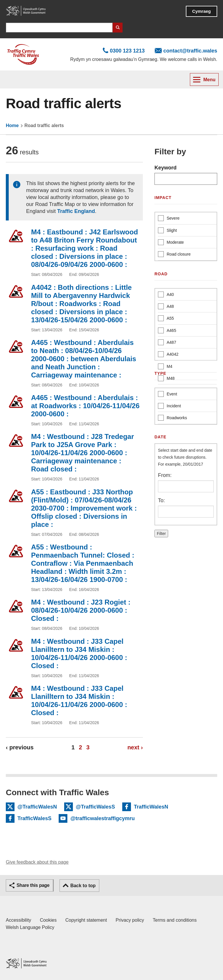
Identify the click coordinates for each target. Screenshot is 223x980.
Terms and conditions (175, 920)
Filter (161, 534)
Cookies (48, 920)
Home (12, 125)
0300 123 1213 (127, 51)
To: (161, 500)
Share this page (33, 885)
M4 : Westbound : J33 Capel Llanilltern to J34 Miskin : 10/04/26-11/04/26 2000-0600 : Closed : (79, 653)
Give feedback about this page (37, 862)
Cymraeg (202, 11)
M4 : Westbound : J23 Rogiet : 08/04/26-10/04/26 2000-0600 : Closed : (81, 610)
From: (165, 475)
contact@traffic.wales (190, 51)
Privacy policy (130, 920)
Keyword (166, 168)
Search (118, 28)
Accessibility (18, 920)
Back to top (83, 886)
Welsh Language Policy (30, 927)
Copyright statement (86, 920)
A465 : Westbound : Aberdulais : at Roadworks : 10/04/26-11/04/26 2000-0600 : (85, 406)
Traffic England (76, 211)
